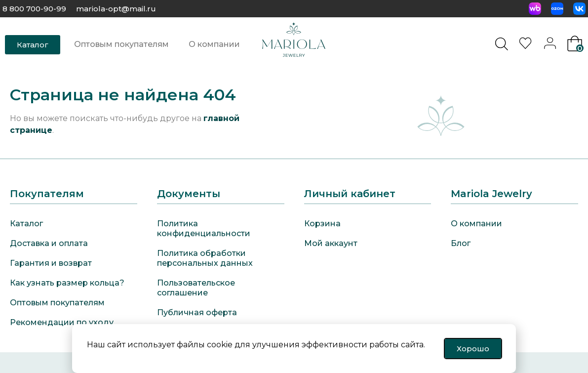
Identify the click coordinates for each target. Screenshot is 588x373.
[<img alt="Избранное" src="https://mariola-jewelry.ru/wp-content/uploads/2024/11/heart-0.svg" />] (527, 46)
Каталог (26, 224)
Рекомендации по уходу (62, 322)
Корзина (322, 224)
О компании (214, 44)
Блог (461, 243)
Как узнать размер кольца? (67, 283)
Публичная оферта (197, 312)
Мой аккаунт (331, 243)
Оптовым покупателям (121, 44)
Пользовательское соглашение (196, 288)
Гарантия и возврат (51, 263)
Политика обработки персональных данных (205, 258)
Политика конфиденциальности (204, 228)
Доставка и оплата (49, 243)
